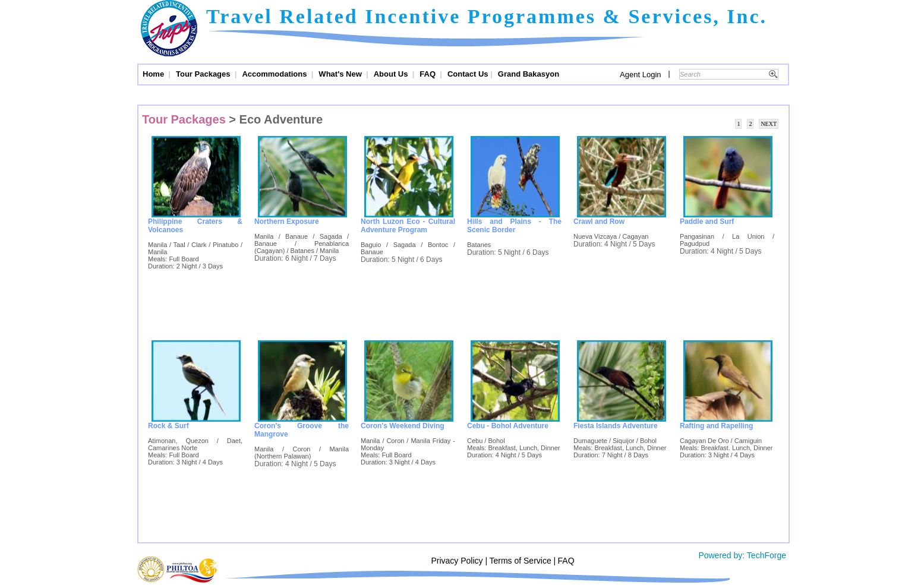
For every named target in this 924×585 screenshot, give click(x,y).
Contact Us (468, 74)
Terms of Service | (522, 561)
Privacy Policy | (459, 561)
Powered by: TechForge (742, 555)
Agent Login (640, 75)
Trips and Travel (169, 30)
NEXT (769, 124)
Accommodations (275, 74)
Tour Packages (204, 74)
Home (154, 74)
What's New (341, 74)
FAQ (428, 74)
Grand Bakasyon (529, 74)
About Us (392, 74)
